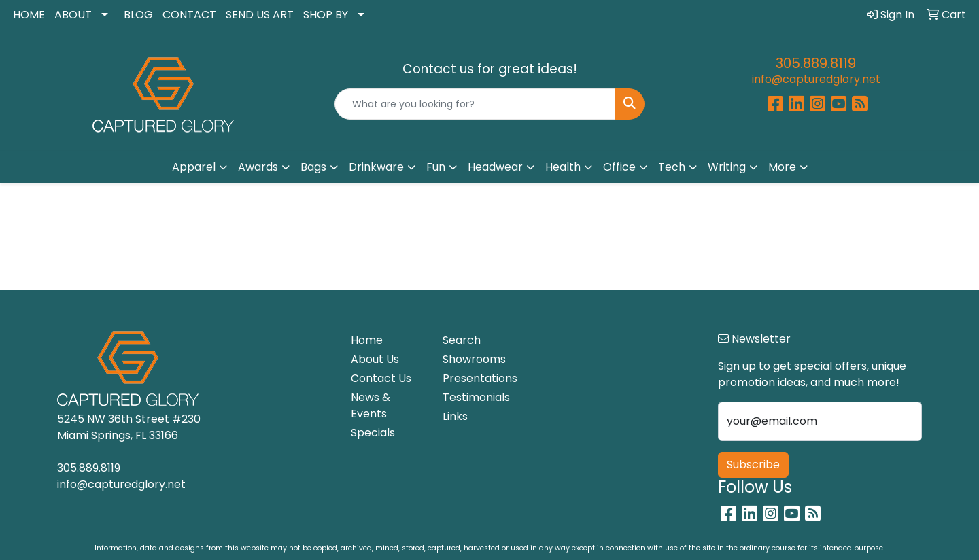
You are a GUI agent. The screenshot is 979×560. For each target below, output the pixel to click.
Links (455, 416)
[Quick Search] (475, 104)
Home (367, 340)
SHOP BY (326, 15)
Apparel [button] (194, 167)
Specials (373, 433)
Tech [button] (672, 167)
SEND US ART (260, 15)
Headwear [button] (495, 167)
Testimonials (476, 397)
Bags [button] (313, 167)
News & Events (371, 405)
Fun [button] (436, 167)
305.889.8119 (816, 63)
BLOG (138, 15)
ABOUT (73, 15)
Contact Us (381, 378)
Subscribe (753, 465)
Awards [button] (258, 167)
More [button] (782, 167)
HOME (29, 15)
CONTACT (189, 15)
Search (462, 340)
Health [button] (563, 167)
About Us (375, 359)
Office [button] (619, 167)
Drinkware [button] (376, 167)
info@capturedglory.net (816, 79)
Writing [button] (727, 167)
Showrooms (474, 359)
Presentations (480, 378)
